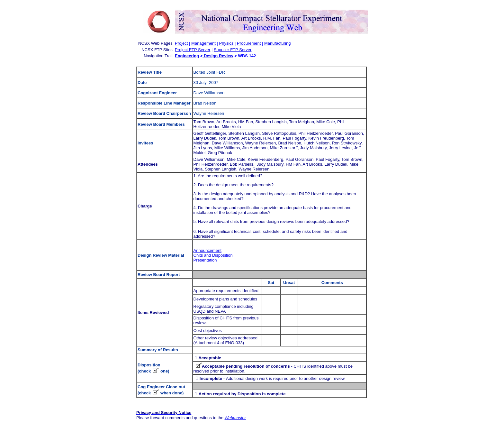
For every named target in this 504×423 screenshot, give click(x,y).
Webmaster (235, 418)
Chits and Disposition (213, 255)
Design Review (218, 56)
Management (203, 43)
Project (181, 43)
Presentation (205, 260)
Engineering (187, 56)
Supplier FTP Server (233, 50)
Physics (226, 43)
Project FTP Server (193, 50)
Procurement (249, 43)
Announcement (207, 250)
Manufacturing (277, 43)
